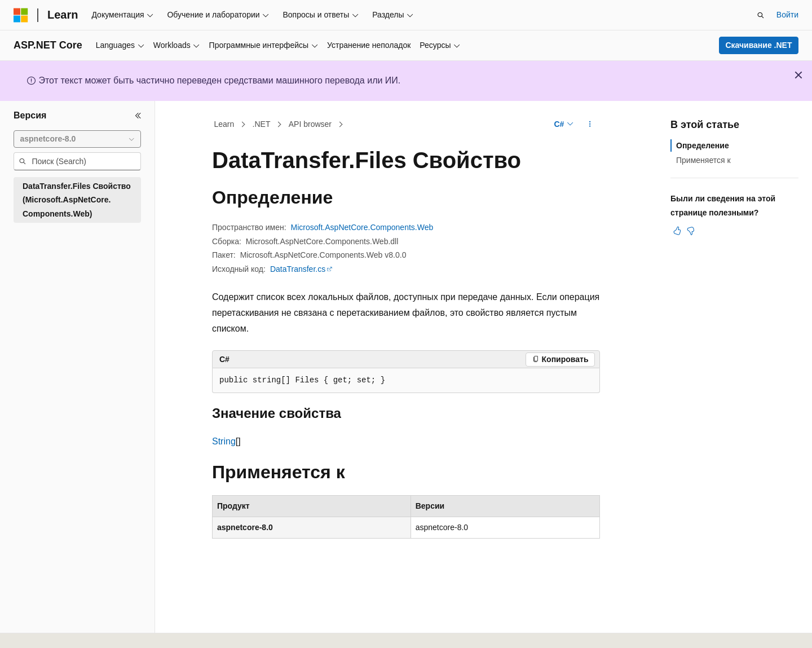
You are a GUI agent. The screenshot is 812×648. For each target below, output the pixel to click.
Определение (703, 146)
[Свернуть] (138, 116)
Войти (787, 15)
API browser (310, 124)
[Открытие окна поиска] (761, 15)
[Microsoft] (21, 15)
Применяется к (703, 160)
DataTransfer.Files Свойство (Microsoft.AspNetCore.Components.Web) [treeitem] (77, 200)
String (224, 441)
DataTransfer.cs (298, 269)
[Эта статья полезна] (677, 231)
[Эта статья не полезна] (691, 231)
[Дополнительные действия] (590, 125)
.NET (262, 124)
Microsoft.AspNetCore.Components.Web (362, 227)
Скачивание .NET (758, 45)
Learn (224, 124)
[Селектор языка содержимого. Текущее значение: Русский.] (41, 629)
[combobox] (77, 139)
